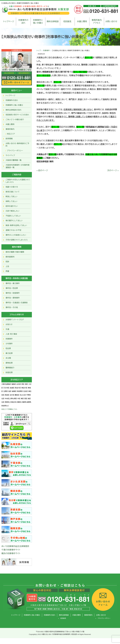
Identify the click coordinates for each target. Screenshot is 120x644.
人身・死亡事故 (11, 334)
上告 (7, 266)
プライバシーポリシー (15, 151)
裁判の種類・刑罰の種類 (15, 252)
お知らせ (9, 324)
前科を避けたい (12, 206)
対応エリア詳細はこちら (9, 409)
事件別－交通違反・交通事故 (17, 303)
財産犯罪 (9, 372)
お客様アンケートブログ (15, 320)
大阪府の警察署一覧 (14, 160)
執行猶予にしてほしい (14, 221)
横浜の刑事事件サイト (11, 553)
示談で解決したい (12, 211)
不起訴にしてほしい (13, 216)
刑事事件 (46, 51)
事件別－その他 (12, 307)
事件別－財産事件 (13, 293)
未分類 (8, 358)
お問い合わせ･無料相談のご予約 (17, 145)
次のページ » (113, 170)
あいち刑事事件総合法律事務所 (15, 546)
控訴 (7, 262)
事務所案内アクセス (97, 22)
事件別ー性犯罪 (12, 288)
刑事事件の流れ (23, 22)
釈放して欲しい (11, 197)
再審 (7, 271)
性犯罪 (8, 348)
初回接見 (67, 22)
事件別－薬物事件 (13, 298)
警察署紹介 (10, 368)
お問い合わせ (111, 22)
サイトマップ (10, 155)
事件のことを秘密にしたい (16, 235)
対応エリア (11, 134)
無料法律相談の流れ (14, 110)
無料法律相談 (53, 22)
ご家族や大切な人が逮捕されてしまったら (18, 181)
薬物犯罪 (9, 363)
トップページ (9, 22)
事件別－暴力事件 (13, 283)
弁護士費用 (82, 22)
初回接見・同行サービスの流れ (17, 115)
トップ (39, 51)
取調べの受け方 (12, 187)
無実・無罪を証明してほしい (16, 225)
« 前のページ (42, 170)
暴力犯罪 (9, 353)
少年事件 (9, 344)
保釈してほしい (11, 201)
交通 (7, 329)
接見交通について (13, 192)
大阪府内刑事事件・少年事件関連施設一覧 (18, 166)
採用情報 (9, 139)
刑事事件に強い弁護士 (38, 22)
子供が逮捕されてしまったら (17, 240)
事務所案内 (10, 129)
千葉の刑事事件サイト (11, 550)
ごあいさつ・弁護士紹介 (15, 120)
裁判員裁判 (10, 257)
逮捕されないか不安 (13, 230)
